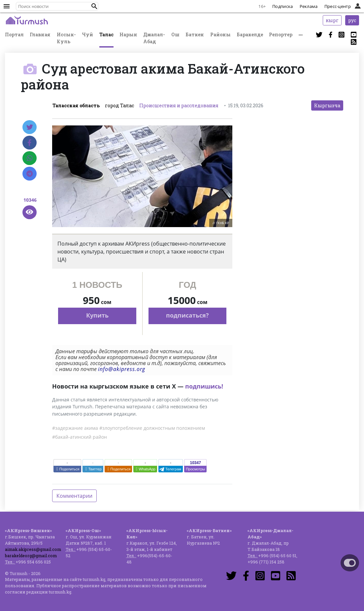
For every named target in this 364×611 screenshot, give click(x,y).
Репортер (281, 34)
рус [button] (352, 20)
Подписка (282, 6)
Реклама (309, 6)
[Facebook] (30, 143)
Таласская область (76, 105)
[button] (94, 6)
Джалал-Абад (154, 38)
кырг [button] (332, 20)
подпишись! (204, 386)
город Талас (119, 105)
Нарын (128, 34)
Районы (220, 34)
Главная (40, 34)
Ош (175, 34)
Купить (97, 315)
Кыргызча (327, 105)
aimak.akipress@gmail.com (33, 549)
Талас (106, 34)
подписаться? (187, 315)
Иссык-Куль (66, 38)
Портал (14, 34)
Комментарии (74, 496)
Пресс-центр (338, 6)
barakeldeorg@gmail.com (31, 556)
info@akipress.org (122, 369)
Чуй (87, 34)
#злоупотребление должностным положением (152, 428)
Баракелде (250, 34)
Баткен (195, 34)
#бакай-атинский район (80, 437)
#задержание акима (75, 428)
